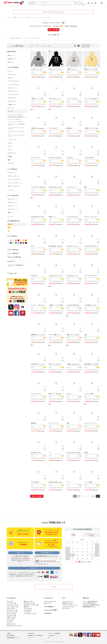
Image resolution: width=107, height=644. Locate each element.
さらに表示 (10, 190)
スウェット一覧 (10, 619)
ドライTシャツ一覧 (11, 603)
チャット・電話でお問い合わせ (90, 601)
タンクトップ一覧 (11, 613)
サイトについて (66, 608)
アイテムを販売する (49, 606)
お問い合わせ (86, 598)
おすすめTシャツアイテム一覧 (14, 625)
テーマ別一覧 (27, 612)
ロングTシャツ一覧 (11, 615)
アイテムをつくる (48, 598)
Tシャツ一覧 (10, 601)
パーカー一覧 (10, 620)
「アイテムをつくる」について (70, 605)
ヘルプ (53, 587)
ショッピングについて (67, 601)
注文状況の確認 (81, 4)
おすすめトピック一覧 (29, 603)
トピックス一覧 (28, 608)
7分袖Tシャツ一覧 (11, 617)
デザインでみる (95, 46)
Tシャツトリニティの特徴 (50, 610)
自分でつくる (47, 603)
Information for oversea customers (53, 12)
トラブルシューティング (68, 607)
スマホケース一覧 (11, 624)
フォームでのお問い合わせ (89, 603)
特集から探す (13, 273)
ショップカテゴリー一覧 (30, 613)
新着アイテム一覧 (28, 601)
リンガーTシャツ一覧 (12, 612)
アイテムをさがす (11, 598)
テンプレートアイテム (33, 38)
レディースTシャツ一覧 (12, 607)
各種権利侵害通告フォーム (89, 607)
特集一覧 (26, 607)
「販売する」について (67, 603)
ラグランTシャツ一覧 (12, 610)
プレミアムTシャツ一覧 (12, 605)
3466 (93, 496)
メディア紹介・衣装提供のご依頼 (91, 605)
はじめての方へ (48, 613)
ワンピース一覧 (10, 608)
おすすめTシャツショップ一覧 (31, 605)
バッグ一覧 (9, 622)
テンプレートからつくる (50, 601)
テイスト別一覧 (28, 610)
